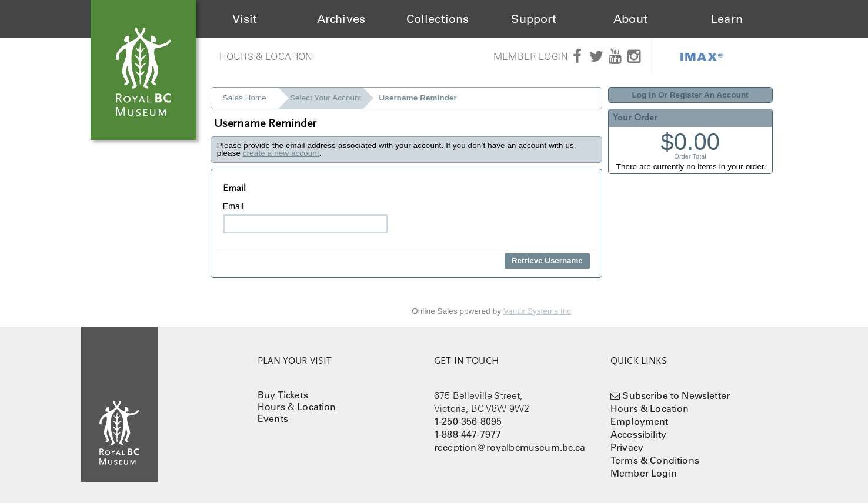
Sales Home (245, 98)
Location (316, 407)
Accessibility (638, 434)
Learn (727, 19)
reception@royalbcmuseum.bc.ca (510, 447)
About (630, 19)
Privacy (627, 447)
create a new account (281, 153)
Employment (640, 421)
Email (305, 217)
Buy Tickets (283, 395)
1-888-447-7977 (468, 434)
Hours (271, 407)
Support (534, 19)
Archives (341, 19)
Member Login (531, 56)
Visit (245, 19)
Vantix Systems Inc (537, 311)
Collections (438, 19)
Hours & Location (266, 56)
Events (273, 418)
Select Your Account (326, 98)
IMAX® (702, 56)
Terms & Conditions (655, 460)
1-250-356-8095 (468, 421)
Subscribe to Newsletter (676, 395)
